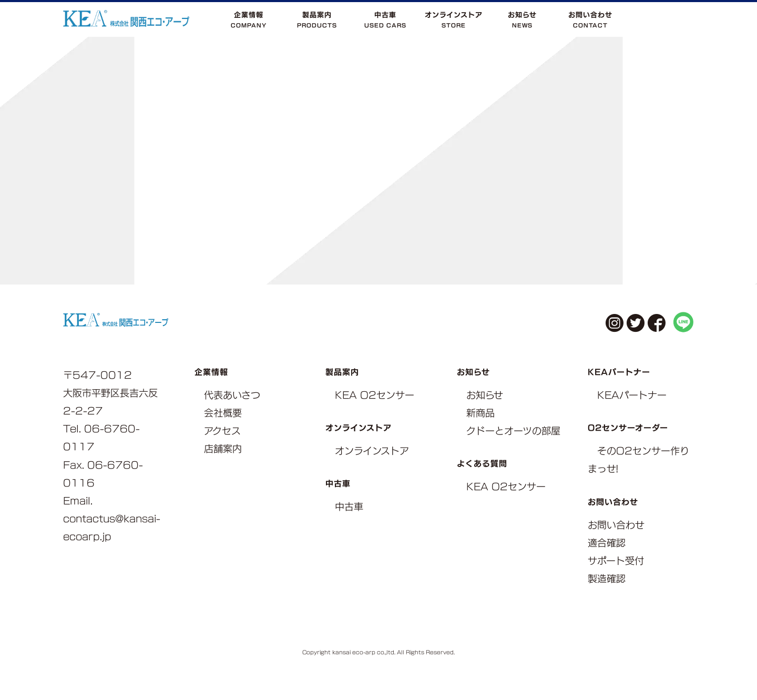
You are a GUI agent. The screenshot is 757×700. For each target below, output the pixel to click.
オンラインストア (372, 451)
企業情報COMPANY (249, 20)
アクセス (222, 431)
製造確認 (607, 579)
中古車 (349, 507)
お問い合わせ (616, 525)
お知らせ (485, 395)
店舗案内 (223, 449)
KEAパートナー (632, 395)
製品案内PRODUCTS (317, 20)
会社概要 (223, 413)
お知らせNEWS (522, 20)
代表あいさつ (232, 395)
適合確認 (607, 543)
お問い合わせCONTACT (590, 20)
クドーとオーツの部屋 (513, 431)
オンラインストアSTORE (454, 20)
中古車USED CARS (385, 20)
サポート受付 (616, 561)
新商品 (480, 413)
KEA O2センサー (375, 395)
